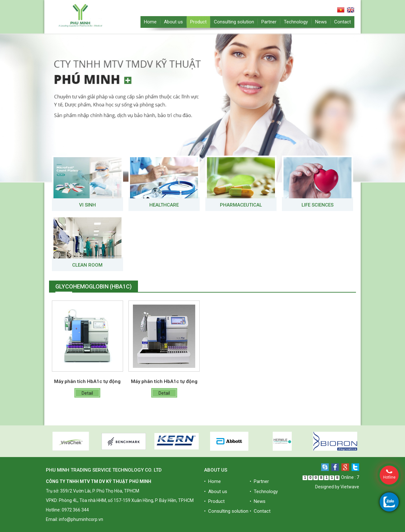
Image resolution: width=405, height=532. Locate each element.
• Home (212, 481)
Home (150, 22)
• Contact (260, 511)
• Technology (264, 492)
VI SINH (87, 205)
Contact (343, 22)
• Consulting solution (226, 511)
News (321, 22)
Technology (296, 22)
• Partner (259, 481)
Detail (87, 393)
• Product (214, 501)
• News (258, 501)
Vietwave (350, 487)
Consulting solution (234, 22)
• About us (216, 492)
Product (198, 22)
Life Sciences (318, 205)
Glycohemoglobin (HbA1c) (93, 286)
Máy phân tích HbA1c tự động (87, 381)
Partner (269, 22)
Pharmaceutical (241, 205)
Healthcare (164, 205)
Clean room (87, 265)
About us (173, 22)
